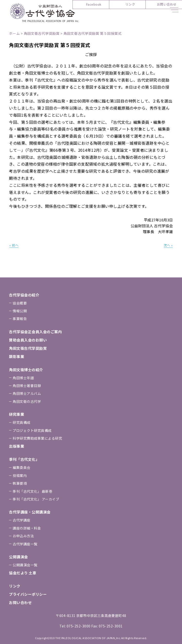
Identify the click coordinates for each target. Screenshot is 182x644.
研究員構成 (22, 422)
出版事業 (17, 446)
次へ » (168, 245)
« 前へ (14, 245)
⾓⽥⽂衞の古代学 (27, 401)
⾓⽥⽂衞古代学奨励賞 (28, 348)
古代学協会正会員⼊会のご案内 (35, 332)
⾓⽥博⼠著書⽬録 (27, 386)
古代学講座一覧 (25, 544)
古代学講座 (22, 520)
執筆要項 (20, 483)
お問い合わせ (167, 4)
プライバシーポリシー (28, 594)
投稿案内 (20, 475)
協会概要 (20, 303)
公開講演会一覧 (25, 565)
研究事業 (17, 414)
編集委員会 (22, 467)
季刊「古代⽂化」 (24, 459)
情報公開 (20, 311)
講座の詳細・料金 (27, 528)
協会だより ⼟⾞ (23, 573)
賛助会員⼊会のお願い (28, 340)
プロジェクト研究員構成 (32, 430)
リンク (130, 4)
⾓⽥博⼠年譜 (23, 378)
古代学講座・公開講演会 (30, 512)
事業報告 (20, 319)
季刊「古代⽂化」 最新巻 (32, 491)
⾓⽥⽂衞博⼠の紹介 (26, 370)
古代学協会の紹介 (24, 295)
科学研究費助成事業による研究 (37, 438)
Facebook (94, 4)
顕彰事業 (17, 356)
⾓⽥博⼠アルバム (27, 393)
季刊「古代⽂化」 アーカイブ (36, 499)
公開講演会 (18, 557)
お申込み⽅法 (23, 536)
